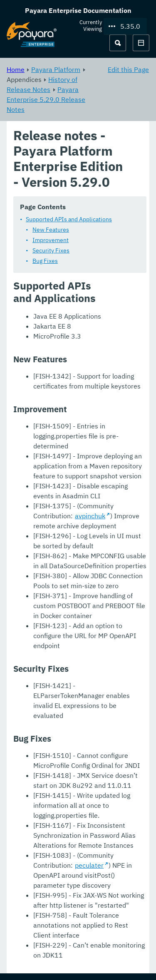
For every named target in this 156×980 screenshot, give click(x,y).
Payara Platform (56, 69)
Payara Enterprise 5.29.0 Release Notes (46, 99)
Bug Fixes (45, 261)
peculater (89, 865)
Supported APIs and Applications (69, 219)
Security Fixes (51, 250)
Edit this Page (128, 69)
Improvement (51, 240)
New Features (51, 230)
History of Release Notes (42, 84)
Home (16, 69)
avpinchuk (90, 516)
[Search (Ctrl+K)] (118, 43)
